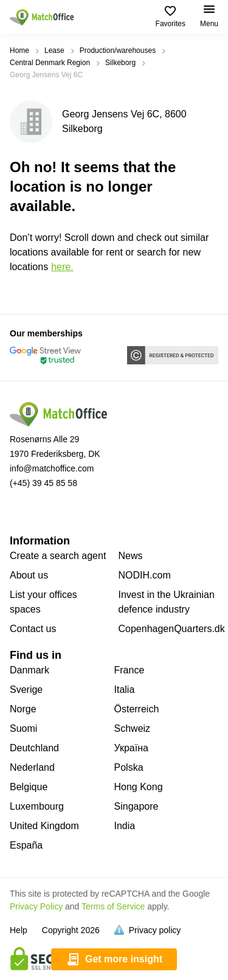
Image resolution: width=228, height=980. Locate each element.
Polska (129, 767)
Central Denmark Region (50, 63)
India (125, 826)
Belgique (29, 787)
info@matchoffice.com (52, 468)
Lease (54, 50)
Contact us (33, 629)
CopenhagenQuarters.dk (172, 629)
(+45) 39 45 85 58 (43, 483)
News (131, 556)
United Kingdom (44, 826)
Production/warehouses (118, 50)
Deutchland (34, 748)
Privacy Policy (36, 906)
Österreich (137, 709)
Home (19, 50)
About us (29, 575)
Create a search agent (58, 556)
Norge (23, 709)
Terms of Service (113, 906)
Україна (131, 748)
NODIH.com (145, 575)
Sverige (26, 690)
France (130, 670)
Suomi (23, 728)
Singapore (136, 806)
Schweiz (133, 728)
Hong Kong (139, 787)
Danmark (29, 670)
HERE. (62, 267)
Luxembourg (37, 806)
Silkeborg (120, 63)
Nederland (32, 767)
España (26, 845)
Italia (125, 690)
